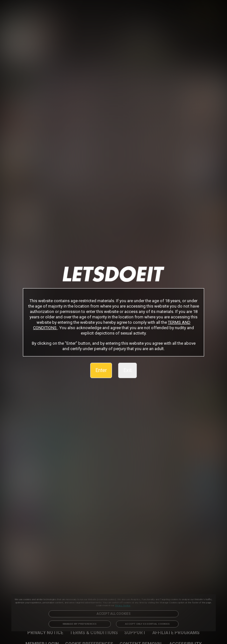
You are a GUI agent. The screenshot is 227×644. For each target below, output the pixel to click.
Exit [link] (127, 370)
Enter (101, 370)
